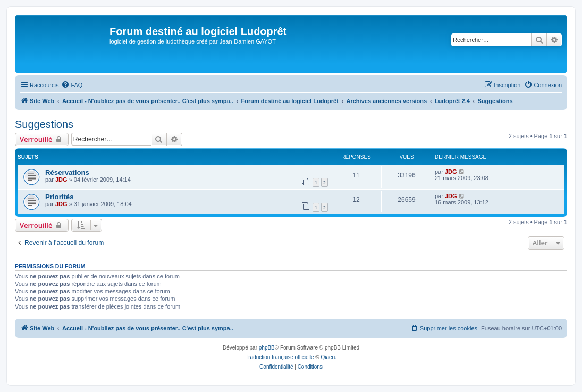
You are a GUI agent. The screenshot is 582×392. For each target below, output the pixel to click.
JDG (61, 180)
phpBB (267, 348)
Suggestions (44, 124)
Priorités (60, 197)
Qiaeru (328, 357)
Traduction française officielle (280, 357)
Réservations (67, 172)
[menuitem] (72, 85)
